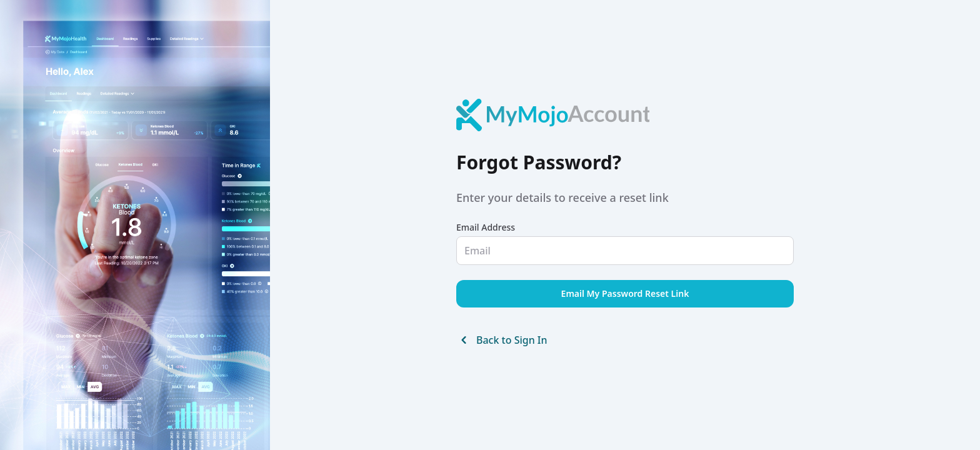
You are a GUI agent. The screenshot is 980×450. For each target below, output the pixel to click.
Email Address (486, 227)
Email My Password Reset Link (625, 293)
